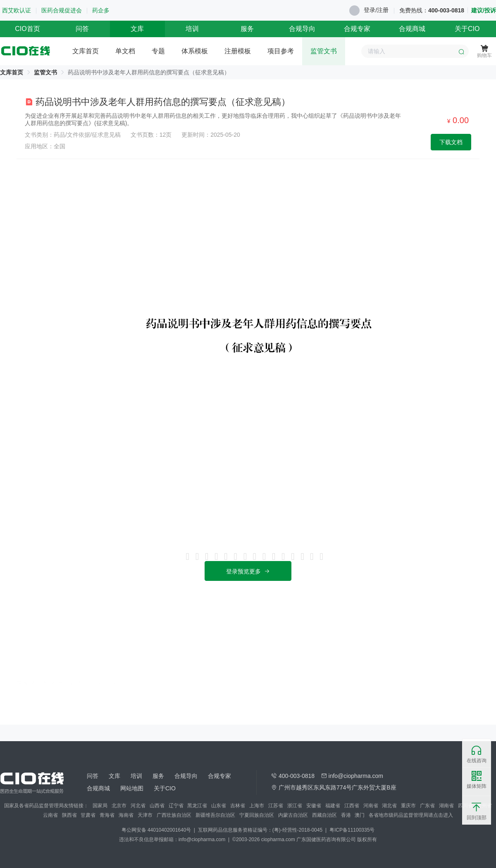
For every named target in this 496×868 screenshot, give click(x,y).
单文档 (125, 51)
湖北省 (389, 806)
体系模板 (195, 51)
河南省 (371, 806)
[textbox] (415, 51)
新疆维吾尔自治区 (215, 815)
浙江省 (295, 806)
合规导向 (302, 29)
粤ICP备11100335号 (352, 830)
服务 (247, 29)
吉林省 (238, 806)
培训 (192, 29)
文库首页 (86, 51)
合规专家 (357, 29)
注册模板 (238, 51)
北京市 (119, 806)
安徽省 (314, 806)
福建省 (333, 806)
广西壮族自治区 (174, 815)
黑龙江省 (197, 806)
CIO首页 (27, 29)
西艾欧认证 (17, 10)
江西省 (352, 806)
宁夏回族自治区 (257, 815)
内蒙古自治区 (293, 815)
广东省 (427, 806)
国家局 (100, 806)
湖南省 (446, 806)
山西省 (157, 806)
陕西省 (69, 815)
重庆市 (408, 806)
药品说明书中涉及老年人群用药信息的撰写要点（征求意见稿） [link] (149, 72)
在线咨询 (477, 754)
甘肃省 (88, 815)
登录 (370, 10)
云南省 (50, 815)
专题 (158, 51)
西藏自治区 (324, 815)
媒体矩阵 (477, 780)
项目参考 (281, 51)
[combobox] (415, 51)
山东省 (219, 806)
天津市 (145, 815)
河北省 (138, 806)
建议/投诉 (484, 10)
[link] (12, 72)
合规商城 (412, 29)
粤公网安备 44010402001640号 (157, 830)
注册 (383, 10)
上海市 (257, 806)
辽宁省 (176, 806)
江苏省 (276, 806)
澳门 (360, 815)
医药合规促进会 (62, 10)
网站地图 (132, 788)
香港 (346, 815)
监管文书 (324, 51)
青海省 (107, 815)
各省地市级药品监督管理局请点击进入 (411, 815)
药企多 (101, 10)
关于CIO (467, 29)
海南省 (126, 815)
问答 (82, 29)
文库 (137, 29)
